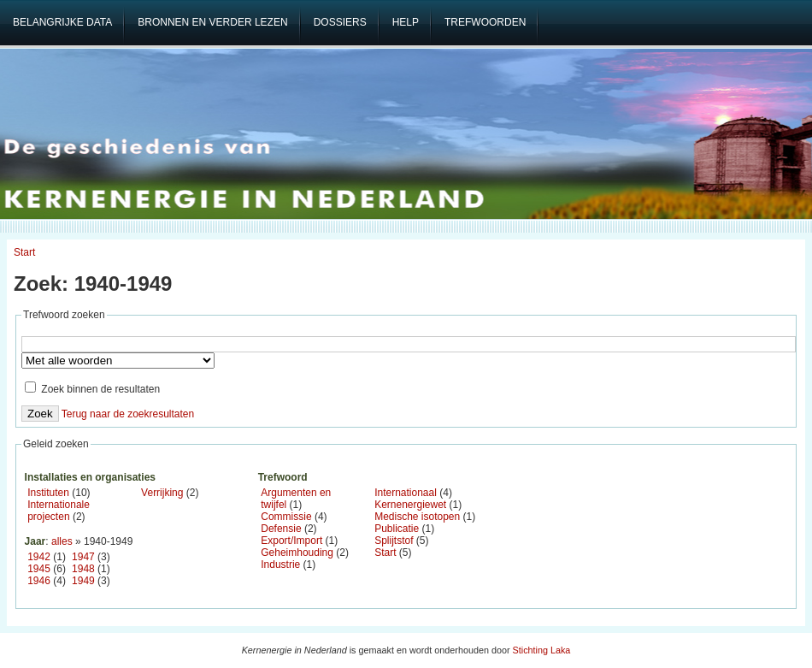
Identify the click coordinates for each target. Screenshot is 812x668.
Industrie (280, 565)
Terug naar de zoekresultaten (128, 414)
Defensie (281, 529)
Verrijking (162, 493)
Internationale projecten (59, 511)
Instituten (48, 493)
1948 (83, 569)
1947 (83, 557)
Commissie (286, 517)
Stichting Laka (542, 650)
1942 (39, 557)
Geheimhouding (297, 553)
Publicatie (397, 529)
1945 (39, 569)
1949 (83, 581)
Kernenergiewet (410, 505)
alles (62, 541)
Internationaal (406, 493)
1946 (39, 581)
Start (24, 252)
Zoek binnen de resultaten (92, 389)
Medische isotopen (417, 517)
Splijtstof (394, 541)
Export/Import (291, 541)
